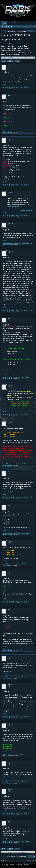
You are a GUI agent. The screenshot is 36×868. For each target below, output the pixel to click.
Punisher (10, 223)
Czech (2, 861)
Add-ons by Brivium (6, 866)
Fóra (4, 23)
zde (13, 667)
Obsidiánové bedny (13, 207)
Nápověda (33, 861)
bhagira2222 (5, 87)
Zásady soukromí (31, 863)
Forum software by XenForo (7, 864)
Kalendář (12, 23)
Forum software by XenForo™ (22, 864)
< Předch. (4, 61)
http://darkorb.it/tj (8, 492)
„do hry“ (26, 54)
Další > (18, 61)
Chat (27, 301)
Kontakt (28, 861)
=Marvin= (11, 192)
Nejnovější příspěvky (8, 26)
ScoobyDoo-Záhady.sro (24, 87)
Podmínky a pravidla (22, 863)
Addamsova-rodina (13, 87)
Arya (9, 66)
